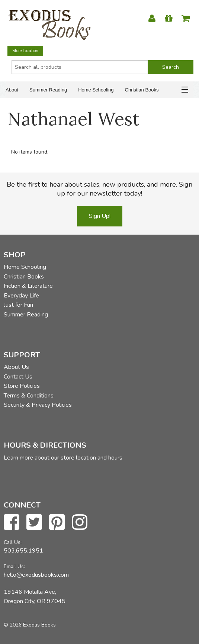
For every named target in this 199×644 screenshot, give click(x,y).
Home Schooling (96, 90)
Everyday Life (21, 296)
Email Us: (14, 566)
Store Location (25, 51)
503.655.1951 (23, 551)
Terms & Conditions (29, 396)
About (12, 90)
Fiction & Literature (28, 286)
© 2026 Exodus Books (30, 625)
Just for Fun (18, 305)
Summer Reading (48, 90)
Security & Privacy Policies (38, 405)
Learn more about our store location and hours (63, 458)
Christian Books (142, 90)
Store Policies (22, 386)
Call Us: (13, 542)
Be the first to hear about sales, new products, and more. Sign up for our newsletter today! (99, 189)
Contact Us (18, 377)
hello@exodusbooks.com (36, 575)
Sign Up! (100, 216)
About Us (16, 367)
